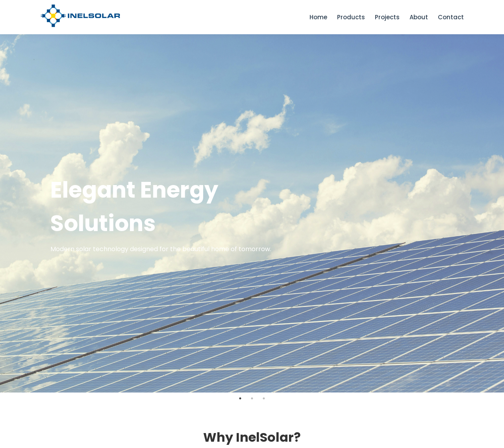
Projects (387, 17)
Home (318, 17)
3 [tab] (264, 398)
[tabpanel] (252, 213)
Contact (451, 17)
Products (351, 17)
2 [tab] (252, 398)
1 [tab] (240, 398)
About (419, 17)
